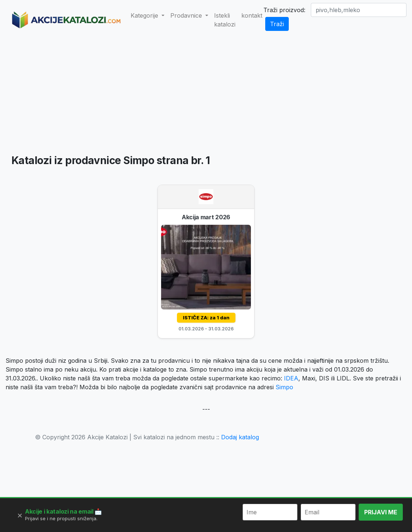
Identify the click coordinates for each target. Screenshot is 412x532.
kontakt (252, 15)
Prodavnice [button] (187, 15)
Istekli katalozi (225, 20)
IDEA (291, 378)
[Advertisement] (206, 94)
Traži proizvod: (284, 10)
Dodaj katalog (240, 437)
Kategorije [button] (145, 15)
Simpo (284, 387)
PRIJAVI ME (381, 512)
